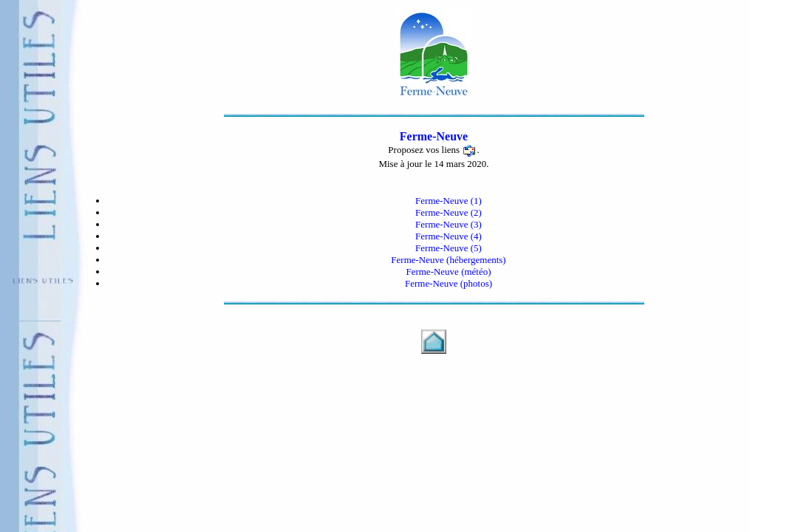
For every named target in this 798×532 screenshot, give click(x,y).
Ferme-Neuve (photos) (449, 283)
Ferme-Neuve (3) (449, 224)
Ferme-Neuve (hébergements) (448, 260)
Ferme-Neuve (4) (449, 236)
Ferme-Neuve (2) (449, 212)
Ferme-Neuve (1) (449, 201)
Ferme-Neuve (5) (449, 248)
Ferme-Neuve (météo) (448, 272)
